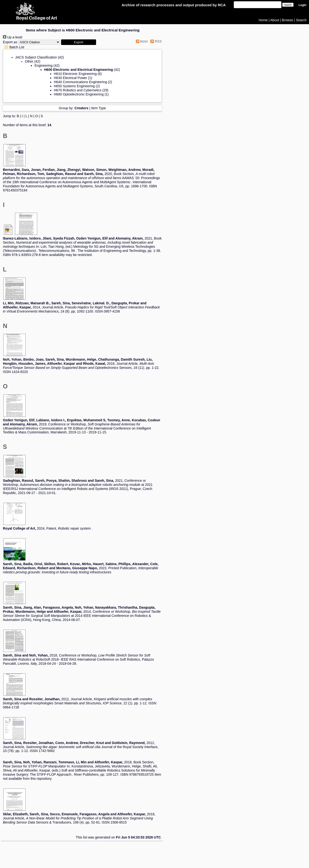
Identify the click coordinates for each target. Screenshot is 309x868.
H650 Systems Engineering (74, 86)
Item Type (99, 108)
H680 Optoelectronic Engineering (79, 94)
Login (302, 5)
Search (301, 20)
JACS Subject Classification (36, 57)
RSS (155, 41)
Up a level (13, 37)
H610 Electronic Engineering (75, 74)
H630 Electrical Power (70, 78)
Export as (10, 42)
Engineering (44, 66)
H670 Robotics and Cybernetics (78, 90)
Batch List (14, 47)
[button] (79, 42)
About (275, 20)
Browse (288, 20)
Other (29, 61)
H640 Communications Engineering (80, 82)
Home (263, 20)
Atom (141, 41)
